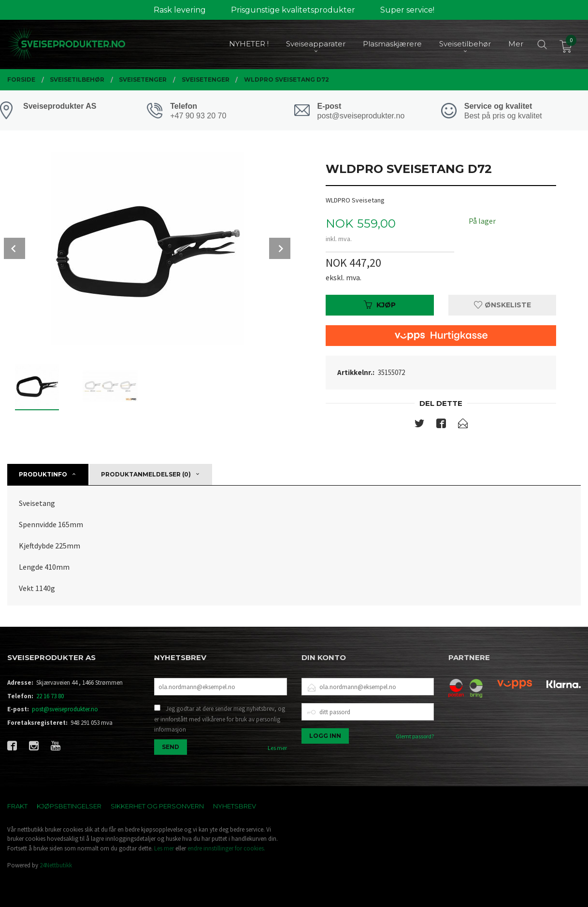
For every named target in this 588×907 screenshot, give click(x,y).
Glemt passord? (415, 736)
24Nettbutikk (56, 865)
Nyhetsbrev (235, 806)
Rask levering (180, 10)
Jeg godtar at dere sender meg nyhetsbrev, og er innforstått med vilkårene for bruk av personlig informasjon (220, 719)
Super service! (407, 10)
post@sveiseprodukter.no (65, 709)
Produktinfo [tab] (43, 474)
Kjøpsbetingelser (69, 806)
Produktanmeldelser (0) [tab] (146, 474)
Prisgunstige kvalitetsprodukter (293, 10)
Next (280, 248)
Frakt (17, 806)
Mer (516, 44)
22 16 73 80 (50, 696)
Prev (14, 248)
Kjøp (380, 305)
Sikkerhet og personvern (157, 806)
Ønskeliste (502, 305)
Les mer (277, 748)
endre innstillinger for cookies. (226, 848)
